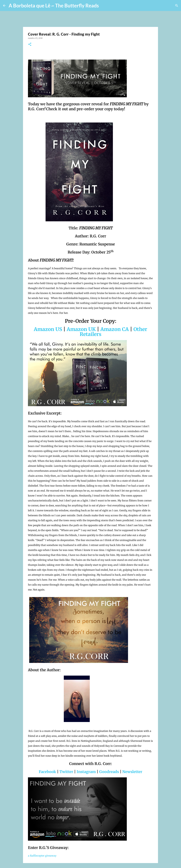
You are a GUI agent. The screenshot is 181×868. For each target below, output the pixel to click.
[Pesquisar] (103, 6)
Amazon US (48, 329)
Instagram (86, 772)
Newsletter (132, 772)
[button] (30, 44)
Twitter (66, 772)
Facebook (47, 772)
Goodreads (109, 772)
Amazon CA (115, 329)
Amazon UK (81, 329)
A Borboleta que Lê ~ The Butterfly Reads (54, 5)
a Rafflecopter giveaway (42, 856)
